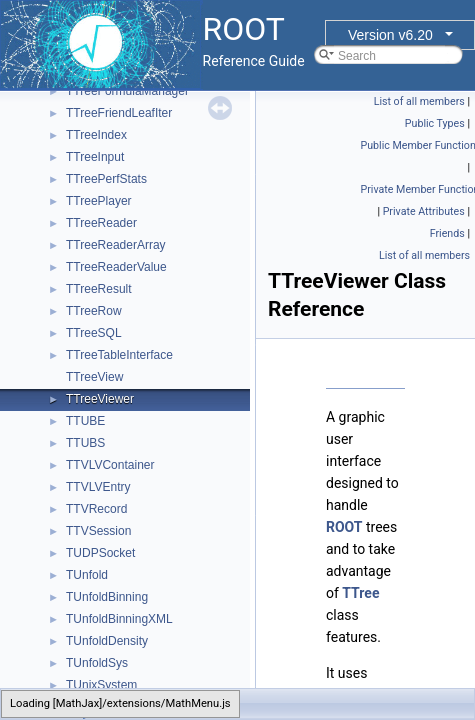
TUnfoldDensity (107, 641)
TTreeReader (101, 223)
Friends (447, 233)
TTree (360, 593)
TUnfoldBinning (107, 597)
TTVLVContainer (110, 465)
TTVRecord (96, 509)
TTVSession (98, 531)
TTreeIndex (96, 135)
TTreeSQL (94, 333)
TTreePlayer (99, 201)
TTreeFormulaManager (127, 91)
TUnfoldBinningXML (119, 619)
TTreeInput (95, 157)
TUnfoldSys (97, 663)
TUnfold (87, 575)
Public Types (435, 123)
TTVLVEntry (98, 487)
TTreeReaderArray (116, 245)
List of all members (419, 101)
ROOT (344, 527)
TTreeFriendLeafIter (119, 113)
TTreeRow (94, 311)
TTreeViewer (100, 399)
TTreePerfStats (106, 179)
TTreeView (94, 377)
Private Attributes (424, 211)
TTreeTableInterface (119, 355)
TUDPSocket (100, 553)
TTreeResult (99, 289)
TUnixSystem (101, 685)
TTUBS (85, 443)
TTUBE (85, 421)
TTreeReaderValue (116, 267)
